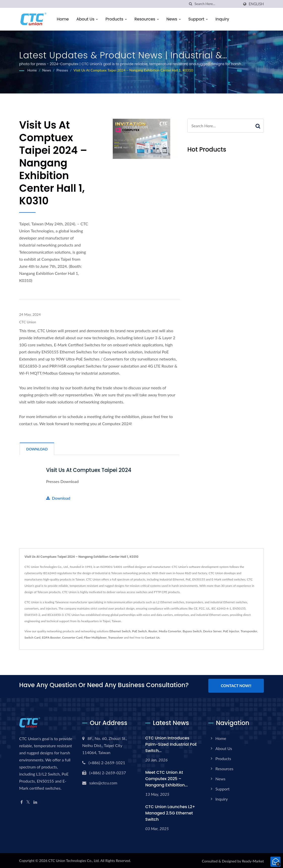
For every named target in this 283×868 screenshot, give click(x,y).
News (174, 19)
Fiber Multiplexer (95, 637)
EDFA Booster (51, 637)
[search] (191, 4)
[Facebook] (22, 801)
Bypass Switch (192, 631)
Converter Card (72, 637)
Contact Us (152, 637)
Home (63, 19)
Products (116, 19)
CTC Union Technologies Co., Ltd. (74, 860)
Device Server (212, 631)
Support (198, 19)
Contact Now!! (236, 685)
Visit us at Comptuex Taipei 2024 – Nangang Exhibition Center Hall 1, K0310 (133, 70)
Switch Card (32, 637)
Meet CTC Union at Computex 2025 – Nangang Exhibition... (166, 778)
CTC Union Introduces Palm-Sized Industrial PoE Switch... (171, 743)
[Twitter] (28, 801)
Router (153, 631)
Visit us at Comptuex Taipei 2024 (90, 470)
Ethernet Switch (120, 631)
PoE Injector (231, 631)
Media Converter (170, 631)
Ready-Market (253, 860)
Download (58, 498)
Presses (62, 70)
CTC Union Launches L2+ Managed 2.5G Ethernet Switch (170, 812)
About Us (87, 19)
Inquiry (222, 19)
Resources (147, 19)
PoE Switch (140, 631)
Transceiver (116, 637)
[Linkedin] (35, 801)
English (256, 4)
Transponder (249, 631)
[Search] (217, 4)
